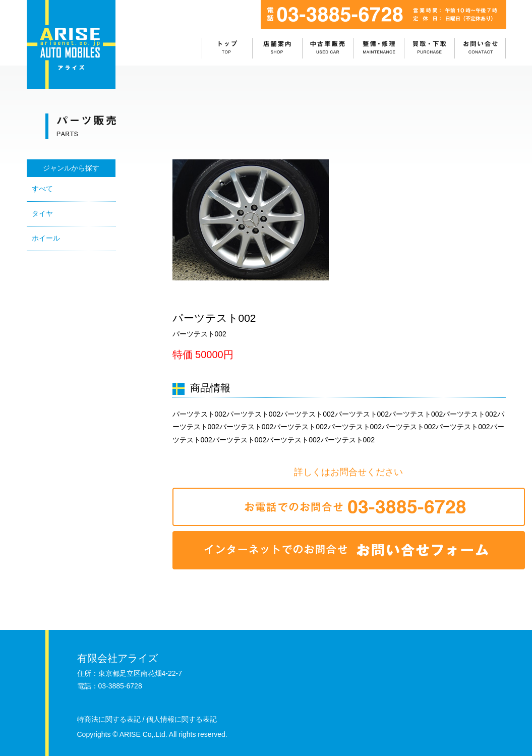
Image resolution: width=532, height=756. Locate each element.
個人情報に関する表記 (182, 719)
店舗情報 (278, 48)
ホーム (227, 48)
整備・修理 (379, 48)
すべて (42, 189)
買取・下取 (430, 48)
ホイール (46, 238)
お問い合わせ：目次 (481, 48)
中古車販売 (329, 48)
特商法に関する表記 (109, 719)
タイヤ (42, 213)
